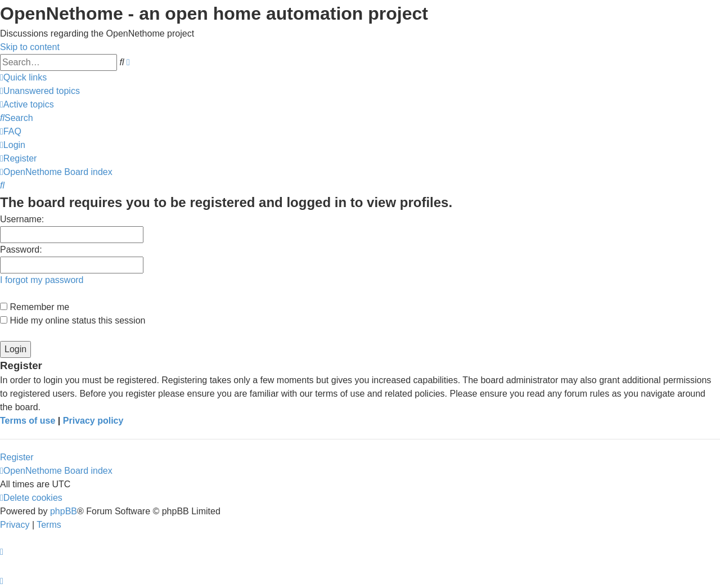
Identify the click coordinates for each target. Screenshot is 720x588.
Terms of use (28, 421)
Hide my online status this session (73, 320)
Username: (22, 219)
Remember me (35, 307)
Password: (21, 250)
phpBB (64, 511)
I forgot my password (42, 280)
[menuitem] (40, 91)
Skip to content (30, 47)
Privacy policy (93, 421)
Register (17, 457)
